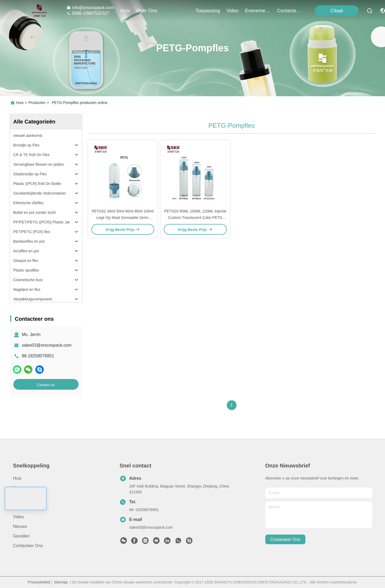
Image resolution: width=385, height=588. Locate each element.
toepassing (208, 11)
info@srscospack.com (90, 8)
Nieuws (20, 526)
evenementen (258, 11)
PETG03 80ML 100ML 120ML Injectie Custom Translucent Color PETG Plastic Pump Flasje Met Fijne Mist (195, 218)
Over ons (22, 498)
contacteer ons (290, 11)
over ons (147, 11)
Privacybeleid (39, 582)
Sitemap (61, 582)
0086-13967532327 (88, 13)
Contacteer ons (28, 546)
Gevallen (22, 536)
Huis (125, 11)
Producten (37, 103)
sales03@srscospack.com (47, 345)
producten (176, 11)
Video (19, 517)
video (232, 11)
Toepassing (24, 507)
